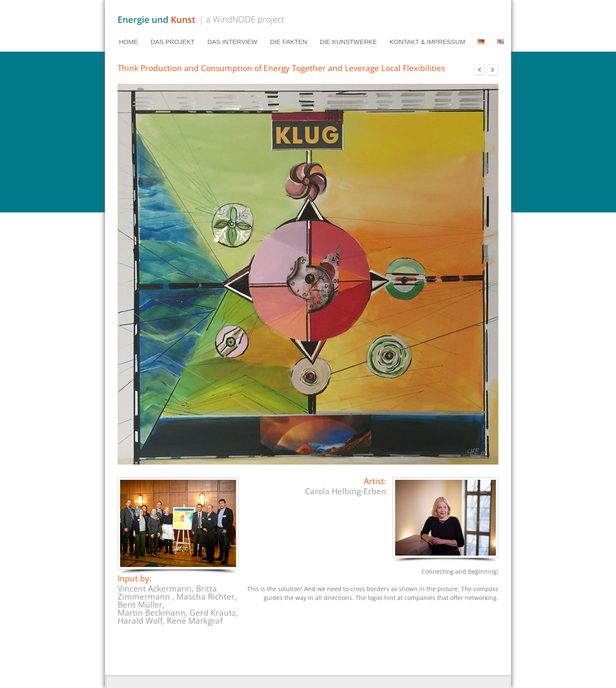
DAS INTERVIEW (232, 42)
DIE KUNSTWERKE (348, 42)
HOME (128, 42)
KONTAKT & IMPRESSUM (428, 42)
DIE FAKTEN (289, 42)
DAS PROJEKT (173, 42)
